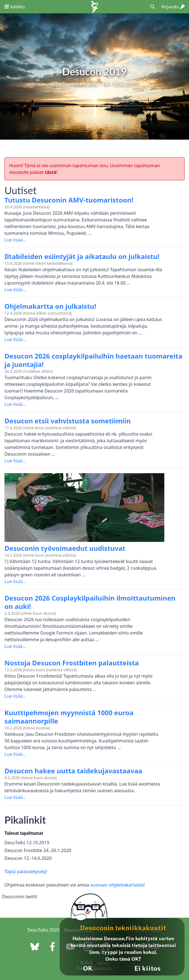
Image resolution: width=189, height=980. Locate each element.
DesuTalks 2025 (44, 930)
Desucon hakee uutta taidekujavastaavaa (73, 771)
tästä (51, 172)
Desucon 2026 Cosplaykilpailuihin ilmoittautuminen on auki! (90, 602)
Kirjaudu (173, 7)
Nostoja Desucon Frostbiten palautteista (72, 663)
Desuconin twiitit (20, 897)
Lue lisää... (15, 240)
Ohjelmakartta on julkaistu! (50, 306)
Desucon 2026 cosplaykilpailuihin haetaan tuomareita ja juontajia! (93, 360)
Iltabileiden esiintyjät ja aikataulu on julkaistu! (82, 256)
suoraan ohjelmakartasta (117, 885)
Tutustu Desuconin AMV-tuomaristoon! (69, 200)
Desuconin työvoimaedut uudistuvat (65, 548)
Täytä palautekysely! (26, 872)
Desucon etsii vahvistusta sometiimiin (68, 421)
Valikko (15, 7)
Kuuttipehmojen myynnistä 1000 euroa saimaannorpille (69, 717)
